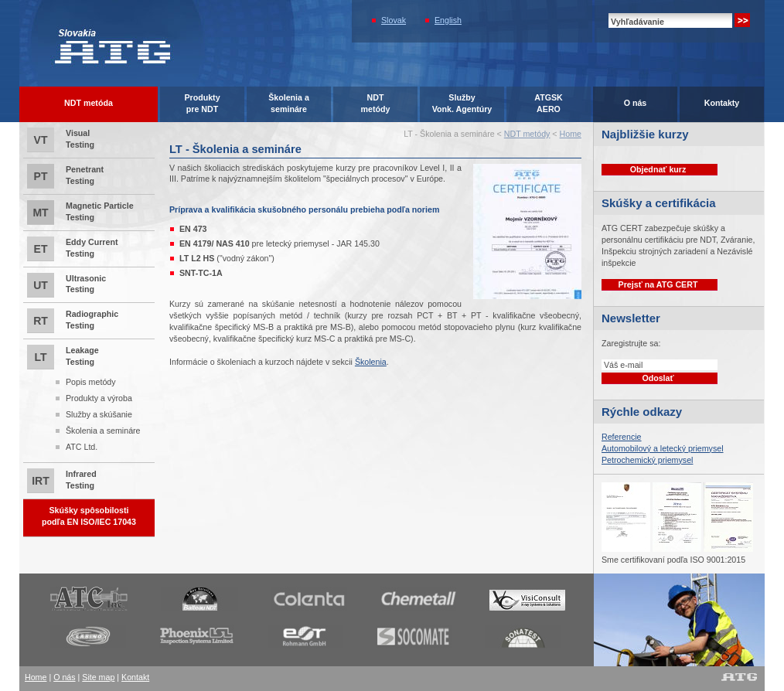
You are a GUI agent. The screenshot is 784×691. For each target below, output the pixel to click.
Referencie (622, 437)
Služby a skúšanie (99, 414)
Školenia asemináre (289, 103)
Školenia (371, 362)
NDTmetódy (376, 103)
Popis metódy (91, 382)
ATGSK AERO (549, 103)
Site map (98, 677)
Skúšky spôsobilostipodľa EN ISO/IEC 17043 (89, 516)
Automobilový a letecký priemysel (663, 448)
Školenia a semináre (103, 431)
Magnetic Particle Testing (80, 213)
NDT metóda (89, 103)
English (448, 20)
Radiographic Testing (73, 321)
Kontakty (722, 103)
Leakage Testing (89, 400)
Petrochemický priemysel (647, 460)
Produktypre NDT (202, 103)
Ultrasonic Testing (66, 285)
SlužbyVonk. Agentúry (462, 103)
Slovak (394, 20)
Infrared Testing (62, 481)
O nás (636, 103)
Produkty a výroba (99, 398)
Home (571, 134)
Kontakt (135, 677)
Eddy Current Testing (73, 249)
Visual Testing (61, 140)
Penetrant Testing (65, 176)
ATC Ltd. (82, 447)
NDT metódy (527, 134)
